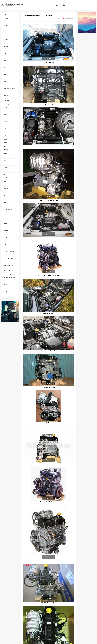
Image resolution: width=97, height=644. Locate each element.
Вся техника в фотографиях (13, 5)
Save (50, 59)
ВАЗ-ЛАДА (26, 19)
